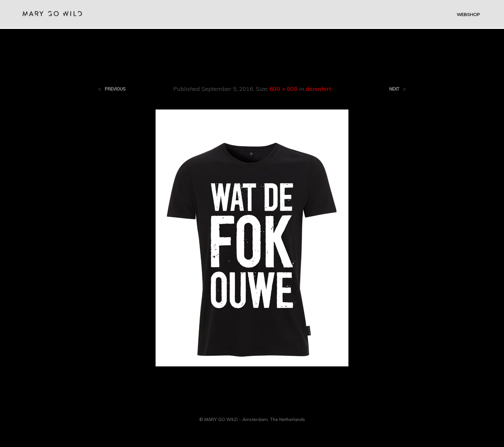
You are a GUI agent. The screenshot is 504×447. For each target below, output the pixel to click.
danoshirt (318, 89)
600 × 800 (284, 89)
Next (394, 89)
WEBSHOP (468, 15)
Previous (115, 89)
